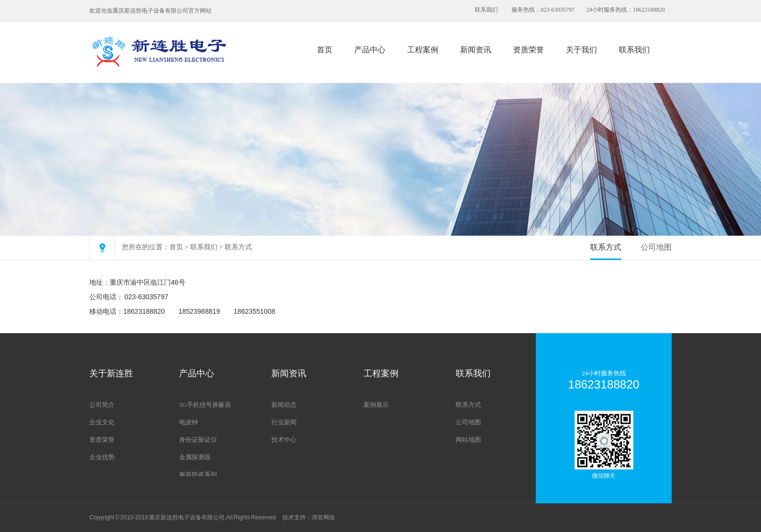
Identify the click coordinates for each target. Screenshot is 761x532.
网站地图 (468, 440)
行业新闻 (284, 422)
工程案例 (423, 50)
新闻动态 (284, 405)
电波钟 (189, 422)
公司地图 (656, 247)
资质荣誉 (529, 50)
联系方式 (238, 247)
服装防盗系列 (198, 475)
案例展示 (376, 405)
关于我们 (581, 50)
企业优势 (102, 457)
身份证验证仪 (198, 440)
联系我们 (486, 10)
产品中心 (370, 50)
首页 (325, 50)
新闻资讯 (476, 50)
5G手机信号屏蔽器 (205, 405)
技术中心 (284, 440)
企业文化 (102, 422)
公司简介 (102, 405)
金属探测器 (195, 457)
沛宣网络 (323, 517)
